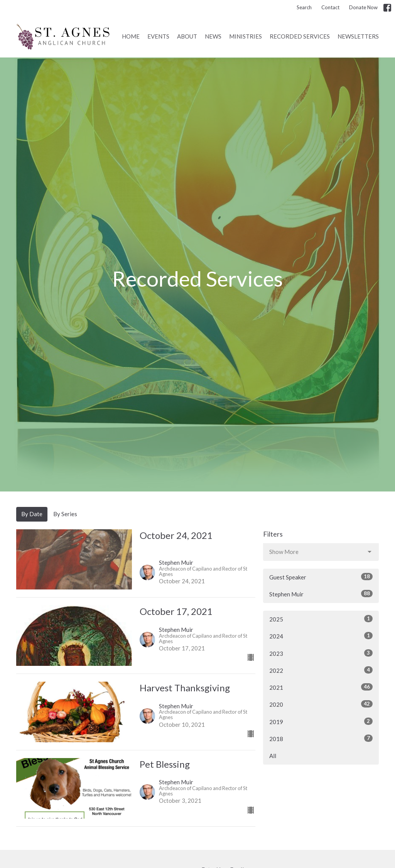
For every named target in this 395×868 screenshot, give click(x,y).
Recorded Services (300, 36)
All (273, 756)
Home (131, 36)
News (213, 36)
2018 (321, 738)
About (187, 36)
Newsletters (358, 36)
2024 (321, 636)
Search (304, 7)
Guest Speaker (321, 577)
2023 (321, 653)
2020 (321, 704)
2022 (321, 670)
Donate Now (363, 7)
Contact (330, 7)
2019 (321, 721)
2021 (321, 687)
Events (158, 36)
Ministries (246, 36)
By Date (32, 514)
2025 (321, 619)
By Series (65, 514)
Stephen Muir (321, 594)
